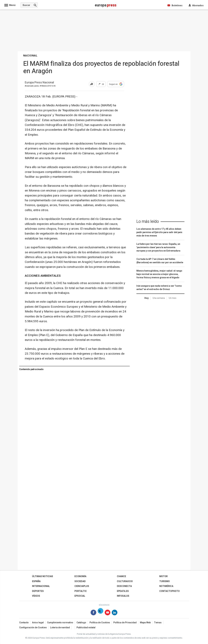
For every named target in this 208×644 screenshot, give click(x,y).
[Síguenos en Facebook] (93, 613)
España (36, 581)
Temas (158, 623)
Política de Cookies (100, 623)
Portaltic (81, 591)
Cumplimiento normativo (60, 623)
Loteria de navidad (60, 628)
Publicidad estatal (86, 628)
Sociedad (80, 581)
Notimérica (166, 586)
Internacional (41, 586)
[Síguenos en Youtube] (108, 613)
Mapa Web (145, 623)
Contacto (24, 623)
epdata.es (123, 591)
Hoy (147, 298)
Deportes (38, 591)
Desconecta (124, 586)
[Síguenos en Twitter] (100, 613)
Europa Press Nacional (39, 83)
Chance (121, 576)
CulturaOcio (125, 581)
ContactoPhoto (169, 591)
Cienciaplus (82, 586)
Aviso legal (38, 623)
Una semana (159, 298)
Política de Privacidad (125, 623)
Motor (163, 576)
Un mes (173, 298)
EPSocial (80, 596)
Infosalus (123, 596)
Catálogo (81, 623)
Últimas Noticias (43, 576)
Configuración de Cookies (33, 628)
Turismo (165, 581)
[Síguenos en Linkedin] (115, 613)
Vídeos (36, 596)
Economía (80, 576)
